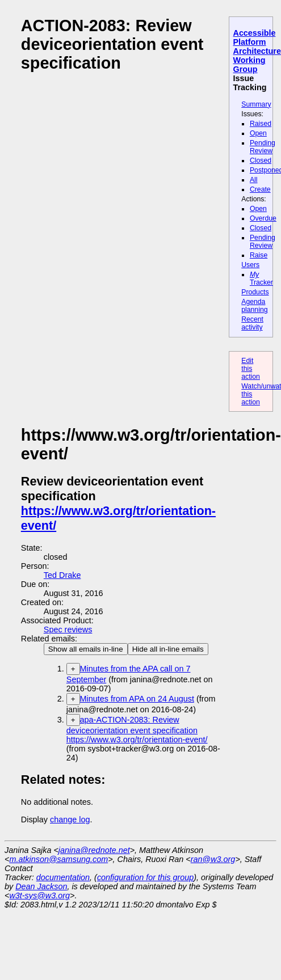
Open (258, 133)
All (254, 180)
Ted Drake (62, 575)
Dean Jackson (41, 886)
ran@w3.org (213, 859)
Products (255, 292)
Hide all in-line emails (168, 649)
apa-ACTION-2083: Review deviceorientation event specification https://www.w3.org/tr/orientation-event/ (137, 730)
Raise (259, 255)
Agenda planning (254, 306)
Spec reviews (68, 630)
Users (250, 265)
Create (260, 189)
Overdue (263, 218)
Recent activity (252, 323)
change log (70, 820)
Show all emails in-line (86, 649)
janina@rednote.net (94, 850)
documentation (63, 877)
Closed (261, 160)
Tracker (261, 278)
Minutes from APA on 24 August (137, 699)
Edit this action (251, 369)
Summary (256, 104)
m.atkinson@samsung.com (58, 859)
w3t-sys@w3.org (39, 895)
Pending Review (263, 147)
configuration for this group (145, 877)
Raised (261, 124)
